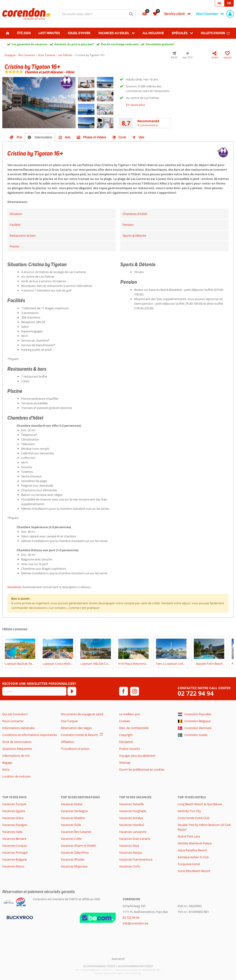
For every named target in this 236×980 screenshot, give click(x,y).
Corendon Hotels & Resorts (80, 735)
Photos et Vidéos (94, 137)
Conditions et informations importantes (30, 735)
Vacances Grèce (13, 818)
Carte (122, 137)
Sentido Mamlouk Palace (195, 843)
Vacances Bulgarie (15, 859)
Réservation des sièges (76, 728)
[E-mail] (34, 691)
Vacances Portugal (15, 852)
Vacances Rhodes (73, 859)
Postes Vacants (130, 749)
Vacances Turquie (14, 804)
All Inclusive (153, 33)
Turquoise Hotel (189, 864)
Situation (16, 214)
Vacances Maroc (13, 866)
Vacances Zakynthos (75, 852)
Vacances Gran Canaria (135, 839)
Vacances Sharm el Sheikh (78, 846)
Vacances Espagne (15, 825)
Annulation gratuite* (160, 44)
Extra (6, 769)
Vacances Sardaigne (74, 811)
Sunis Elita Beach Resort (194, 871)
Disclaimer (14, 587)
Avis (68, 137)
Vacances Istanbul (131, 825)
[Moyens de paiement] (19, 917)
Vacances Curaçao (15, 846)
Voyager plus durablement (137, 756)
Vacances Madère (73, 818)
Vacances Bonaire (14, 839)
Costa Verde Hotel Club (194, 818)
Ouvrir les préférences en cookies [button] (142, 769)
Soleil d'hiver (79, 33)
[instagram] (135, 691)
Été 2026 (24, 33)
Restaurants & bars (23, 235)
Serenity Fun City (189, 811)
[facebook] (124, 691)
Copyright (126, 735)
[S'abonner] (72, 691)
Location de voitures (16, 776)
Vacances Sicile (71, 825)
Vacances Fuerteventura (136, 859)
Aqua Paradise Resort (192, 850)
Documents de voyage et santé (82, 714)
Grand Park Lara (189, 836)
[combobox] (97, 14)
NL (220, 3)
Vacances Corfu (130, 866)
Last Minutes (49, 33)
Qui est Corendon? (15, 714)
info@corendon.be (135, 923)
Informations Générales (18, 728)
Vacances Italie (12, 832)
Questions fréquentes (17, 749)
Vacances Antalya (131, 818)
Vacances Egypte (14, 811)
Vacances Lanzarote (133, 832)
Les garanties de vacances (29, 44)
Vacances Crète (71, 839)
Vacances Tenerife (131, 804)
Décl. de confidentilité (134, 728)
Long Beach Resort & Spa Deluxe (200, 804)
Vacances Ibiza (129, 846)
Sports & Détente (134, 235)
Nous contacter (13, 721)
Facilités (15, 225)
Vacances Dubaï (72, 804)
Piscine (14, 246)
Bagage (7, 763)
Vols (142, 137)
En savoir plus (136, 105)
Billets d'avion (213, 33)
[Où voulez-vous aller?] (97, 14)
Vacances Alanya (130, 852)
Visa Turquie (69, 721)
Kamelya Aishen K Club (193, 857)
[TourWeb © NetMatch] (118, 959)
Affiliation (67, 742)
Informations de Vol (16, 756)
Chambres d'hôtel (135, 214)
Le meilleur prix (130, 714)
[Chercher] (131, 14)
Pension (128, 225)
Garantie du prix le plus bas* (74, 44)
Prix (19, 137)
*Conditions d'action (75, 749)
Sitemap (125, 763)
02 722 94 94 (196, 693)
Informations (43, 137)
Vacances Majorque (74, 866)
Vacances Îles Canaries (76, 832)
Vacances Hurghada (133, 811)
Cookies (125, 721)
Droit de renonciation (17, 742)
